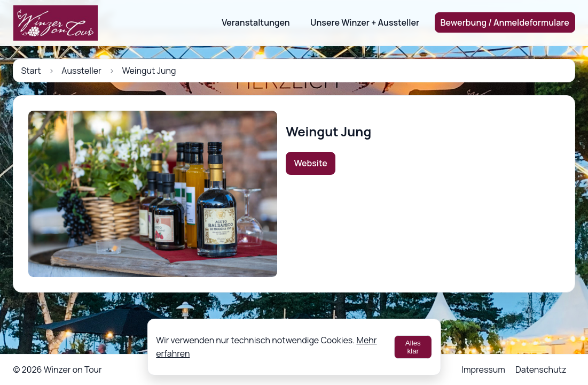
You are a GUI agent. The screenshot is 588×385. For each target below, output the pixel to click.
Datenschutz (541, 369)
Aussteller (81, 71)
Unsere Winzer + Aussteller (365, 22)
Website (311, 163)
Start (31, 71)
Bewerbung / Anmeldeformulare (505, 22)
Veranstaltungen (256, 22)
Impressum (483, 369)
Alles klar (413, 347)
